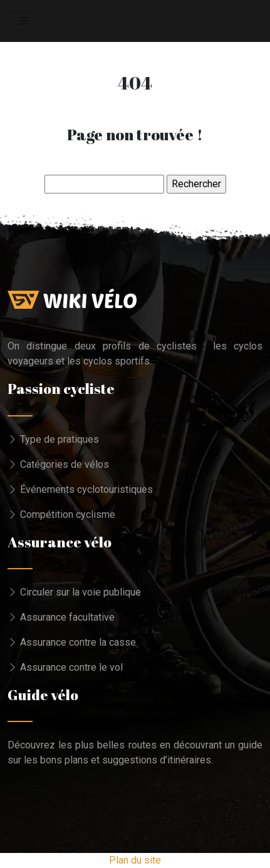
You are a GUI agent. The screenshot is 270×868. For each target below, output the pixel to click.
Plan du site (135, 860)
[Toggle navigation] (24, 21)
